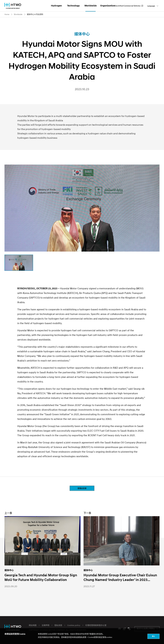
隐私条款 (58, 625)
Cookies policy (74, 625)
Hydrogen (56, 6)
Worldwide (91, 6)
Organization (108, 6)
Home (7, 14)
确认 (153, 636)
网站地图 (33, 625)
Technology (73, 6)
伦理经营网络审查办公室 (96, 625)
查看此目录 (82, 488)
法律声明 (45, 625)
